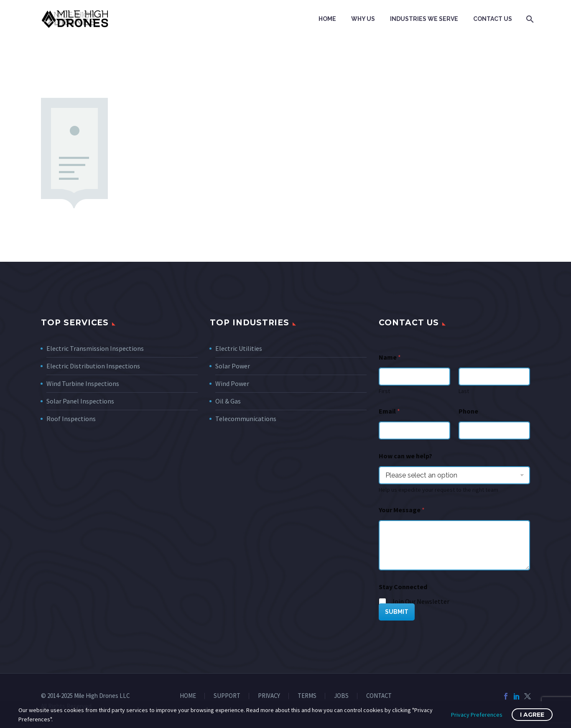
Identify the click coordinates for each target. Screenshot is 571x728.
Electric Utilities (239, 348)
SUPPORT (227, 696)
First (384, 391)
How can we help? (405, 456)
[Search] (529, 19)
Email (389, 411)
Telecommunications (246, 419)
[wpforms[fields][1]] (414, 430)
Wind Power (232, 383)
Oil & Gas (228, 401)
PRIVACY (269, 696)
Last (464, 391)
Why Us (363, 19)
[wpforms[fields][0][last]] (494, 377)
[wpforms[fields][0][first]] (414, 377)
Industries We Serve (424, 19)
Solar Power (233, 366)
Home (327, 19)
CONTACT (379, 696)
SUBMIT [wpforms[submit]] (397, 612)
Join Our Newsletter (420, 601)
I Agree (532, 715)
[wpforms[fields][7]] (454, 475)
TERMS (307, 696)
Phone (468, 411)
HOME (188, 696)
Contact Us (493, 19)
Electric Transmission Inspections (95, 348)
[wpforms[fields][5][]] (383, 602)
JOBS (341, 696)
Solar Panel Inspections (80, 401)
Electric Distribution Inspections (93, 366)
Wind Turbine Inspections (83, 383)
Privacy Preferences (477, 715)
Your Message (402, 510)
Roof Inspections (71, 419)
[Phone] (494, 430)
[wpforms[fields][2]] (454, 545)
